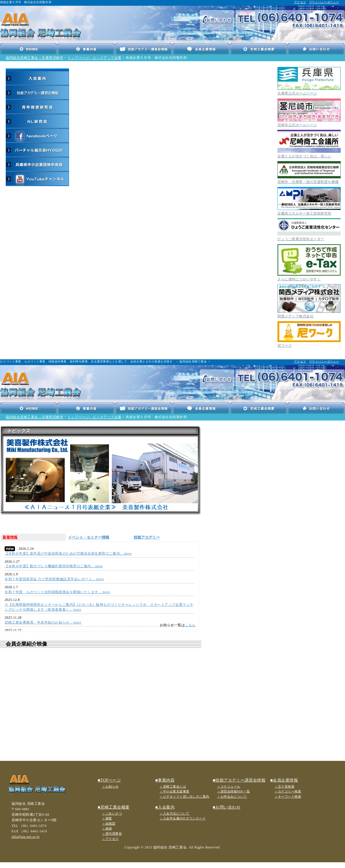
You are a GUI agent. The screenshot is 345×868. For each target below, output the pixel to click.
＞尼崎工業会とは (173, 786)
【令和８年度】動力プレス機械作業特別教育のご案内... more (54, 566)
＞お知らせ (110, 786)
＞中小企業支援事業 (175, 791)
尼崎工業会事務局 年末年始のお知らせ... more (43, 622)
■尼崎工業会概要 (114, 807)
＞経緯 (107, 828)
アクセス (300, 2)
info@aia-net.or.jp (25, 837)
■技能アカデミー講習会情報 (239, 780)
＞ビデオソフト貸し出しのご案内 (184, 796)
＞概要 (107, 818)
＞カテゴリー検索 (288, 791)
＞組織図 (109, 823)
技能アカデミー (147, 537)
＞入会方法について (175, 813)
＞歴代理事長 (112, 834)
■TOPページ (109, 780)
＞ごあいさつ (112, 813)
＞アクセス (110, 839)
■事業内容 (165, 780)
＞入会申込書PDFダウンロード (183, 818)
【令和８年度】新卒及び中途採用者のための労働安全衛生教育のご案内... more (68, 553)
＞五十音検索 (284, 786)
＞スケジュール (229, 786)
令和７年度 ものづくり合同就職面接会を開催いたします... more (57, 592)
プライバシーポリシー (324, 2)
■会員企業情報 (284, 780)
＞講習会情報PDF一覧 (233, 791)
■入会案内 (165, 807)
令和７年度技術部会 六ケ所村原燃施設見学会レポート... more (54, 579)
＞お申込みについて (232, 796)
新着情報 (10, 537)
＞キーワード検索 (288, 796)
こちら (190, 625)
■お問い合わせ (227, 807)
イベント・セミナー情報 (89, 537)
